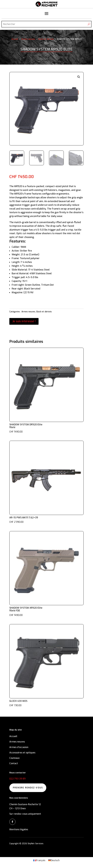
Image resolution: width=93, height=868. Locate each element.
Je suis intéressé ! (24, 321)
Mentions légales (19, 829)
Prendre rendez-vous (28, 788)
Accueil (15, 39)
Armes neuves (28, 39)
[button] (79, 77)
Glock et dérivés (46, 39)
